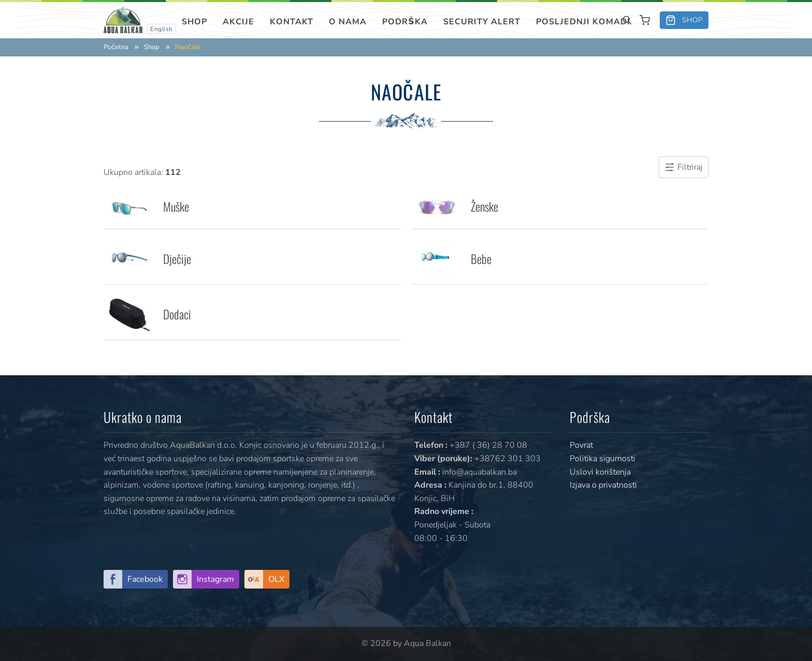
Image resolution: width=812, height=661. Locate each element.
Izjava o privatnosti (603, 485)
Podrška (405, 22)
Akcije (238, 22)
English (162, 29)
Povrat (581, 445)
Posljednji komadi (583, 22)
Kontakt (292, 22)
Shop (194, 22)
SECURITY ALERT (482, 22)
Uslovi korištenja (600, 472)
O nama (348, 22)
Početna (116, 47)
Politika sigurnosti (603, 459)
